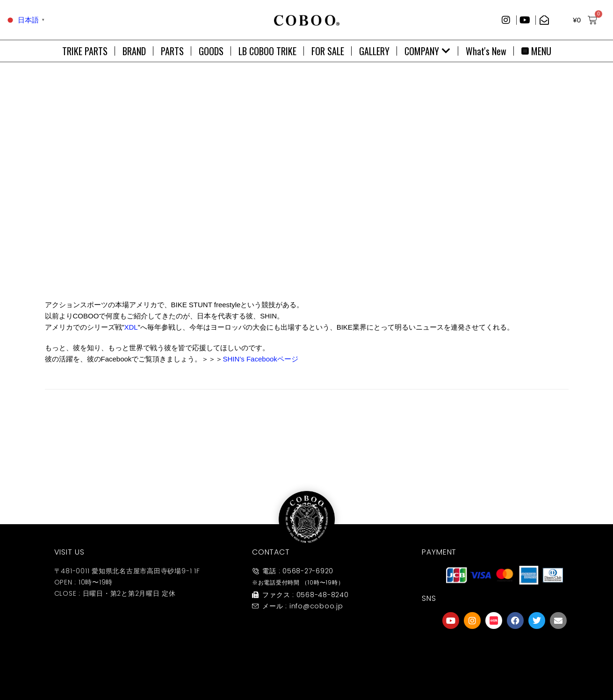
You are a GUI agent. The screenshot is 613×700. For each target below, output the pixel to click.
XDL (131, 327)
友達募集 (505, 669)
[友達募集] (505, 650)
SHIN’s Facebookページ (260, 359)
